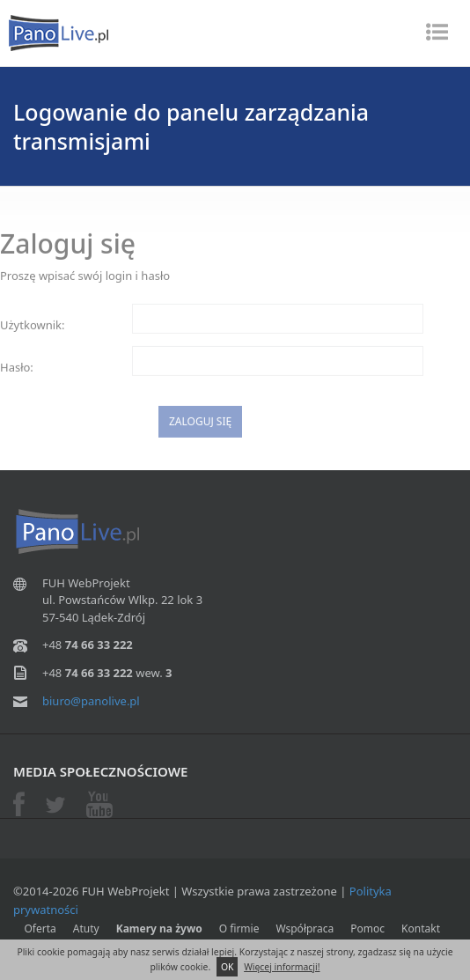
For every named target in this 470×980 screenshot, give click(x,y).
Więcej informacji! (282, 967)
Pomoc (367, 928)
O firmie (239, 928)
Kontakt (421, 928)
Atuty (86, 928)
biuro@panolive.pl (91, 701)
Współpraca (305, 928)
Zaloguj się (200, 425)
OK (228, 967)
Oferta (40, 928)
